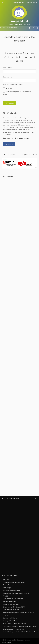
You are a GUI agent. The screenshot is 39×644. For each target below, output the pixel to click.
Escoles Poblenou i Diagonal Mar (14, 629)
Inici (5, 498)
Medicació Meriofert (10, 601)
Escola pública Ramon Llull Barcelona (15, 623)
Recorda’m (8, 88)
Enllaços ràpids (4, 2)
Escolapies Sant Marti (10, 621)
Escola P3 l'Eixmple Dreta (11, 604)
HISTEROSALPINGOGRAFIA (12, 590)
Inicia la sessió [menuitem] (32, 2)
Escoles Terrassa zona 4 (11, 585)
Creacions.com (6, 642)
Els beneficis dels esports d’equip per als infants (19, 612)
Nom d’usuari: (8, 68)
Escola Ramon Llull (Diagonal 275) (14, 607)
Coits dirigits (7, 588)
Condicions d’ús (8, 138)
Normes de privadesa (22, 138)
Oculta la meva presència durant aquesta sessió (17, 93)
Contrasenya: (7, 77)
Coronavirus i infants (10, 618)
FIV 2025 (6, 596)
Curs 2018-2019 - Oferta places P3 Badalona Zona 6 (20, 626)
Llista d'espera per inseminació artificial (16, 593)
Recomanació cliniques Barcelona (14, 582)
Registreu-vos (9, 144)
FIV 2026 (6, 579)
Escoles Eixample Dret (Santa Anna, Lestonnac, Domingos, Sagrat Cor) (20, 632)
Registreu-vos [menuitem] (20, 2)
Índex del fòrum (14, 498)
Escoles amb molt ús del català (13, 599)
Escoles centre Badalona (11, 610)
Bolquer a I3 (7, 615)
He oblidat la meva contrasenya (13, 85)
